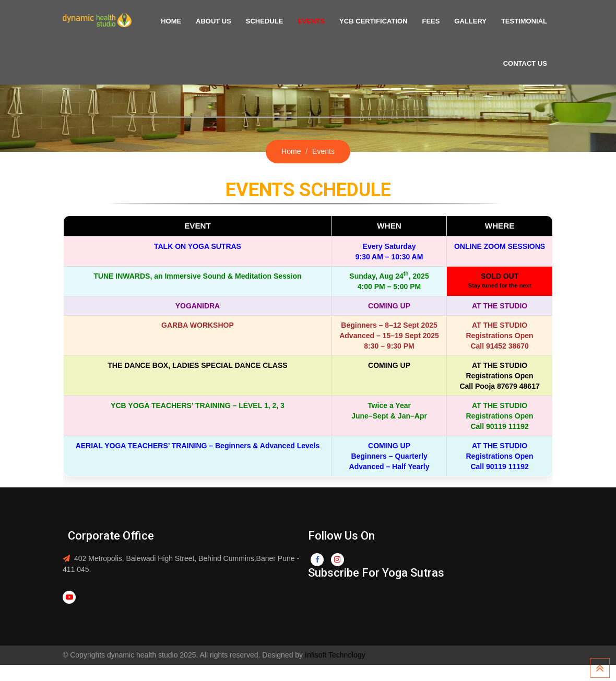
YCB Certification (385, 21)
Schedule (282, 21)
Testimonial (526, 21)
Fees (439, 21)
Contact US (527, 63)
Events (326, 21)
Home (195, 21)
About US (234, 21)
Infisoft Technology (334, 655)
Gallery (476, 21)
